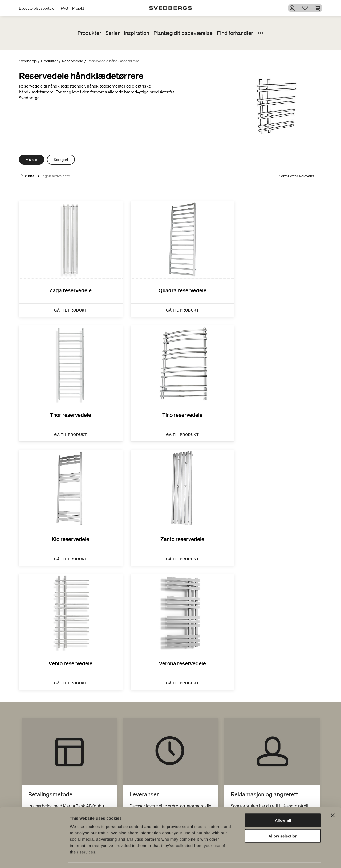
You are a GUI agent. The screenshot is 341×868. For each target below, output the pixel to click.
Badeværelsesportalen (38, 8)
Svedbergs (28, 61)
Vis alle (32, 160)
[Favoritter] (306, 8)
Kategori (61, 160)
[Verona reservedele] (170, 493)
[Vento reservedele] (67, 493)
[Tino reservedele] (67, 374)
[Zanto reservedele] (274, 374)
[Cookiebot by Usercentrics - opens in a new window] (34, 858)
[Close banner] (333, 799)
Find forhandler (235, 33)
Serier (113, 33)
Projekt (78, 8)
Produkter (89, 33)
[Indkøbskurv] (319, 8)
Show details (280, 857)
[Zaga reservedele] (67, 256)
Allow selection (283, 820)
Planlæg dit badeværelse (183, 33)
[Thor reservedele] (274, 256)
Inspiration (137, 33)
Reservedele (73, 61)
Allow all (283, 804)
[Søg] (293, 8)
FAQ (64, 8)
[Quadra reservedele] (170, 256)
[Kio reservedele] (170, 374)
